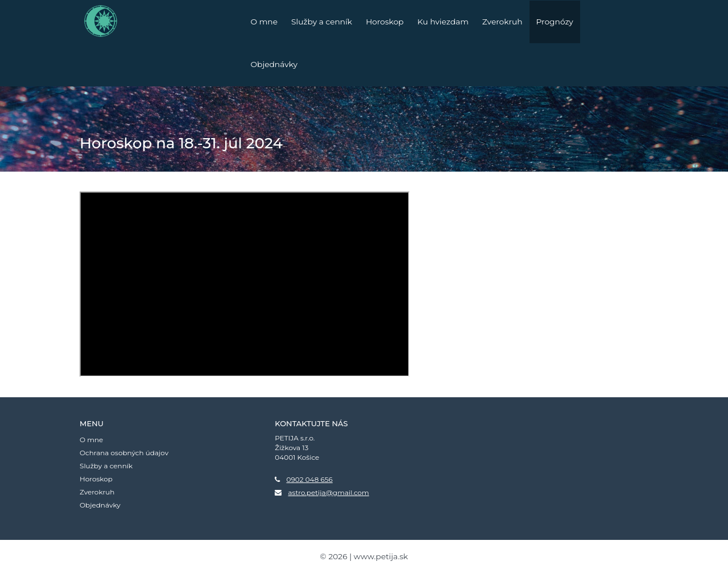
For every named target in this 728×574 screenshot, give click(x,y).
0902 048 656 (309, 479)
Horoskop (385, 22)
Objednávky (274, 64)
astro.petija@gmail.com (328, 492)
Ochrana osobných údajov (124, 453)
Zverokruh (502, 22)
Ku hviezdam (443, 22)
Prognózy (555, 22)
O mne (264, 22)
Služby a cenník (322, 22)
